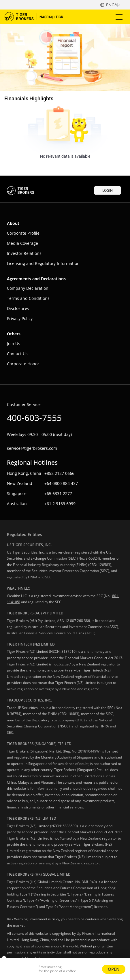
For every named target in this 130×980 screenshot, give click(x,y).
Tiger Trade (38, 17)
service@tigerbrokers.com (32, 448)
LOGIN (108, 190)
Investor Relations (24, 253)
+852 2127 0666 (59, 473)
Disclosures (18, 308)
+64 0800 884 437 (61, 483)
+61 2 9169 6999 (60, 504)
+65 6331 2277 (58, 493)
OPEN (114, 969)
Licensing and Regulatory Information (43, 263)
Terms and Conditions (28, 298)
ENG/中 (113, 5)
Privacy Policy (20, 318)
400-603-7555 (34, 418)
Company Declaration (28, 288)
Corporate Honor (23, 364)
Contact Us (17, 354)
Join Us (14, 344)
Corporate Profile (23, 233)
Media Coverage (22, 243)
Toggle (118, 17)
